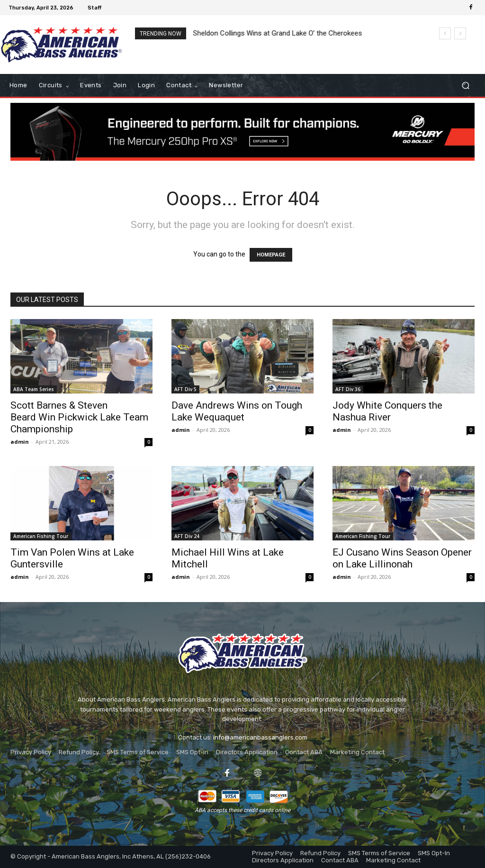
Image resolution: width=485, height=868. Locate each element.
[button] (465, 86)
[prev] (445, 33)
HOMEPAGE (271, 255)
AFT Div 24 (187, 536)
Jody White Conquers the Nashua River (387, 411)
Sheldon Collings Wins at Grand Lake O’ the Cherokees (278, 33)
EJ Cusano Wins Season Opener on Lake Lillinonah (402, 558)
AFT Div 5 (185, 389)
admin (20, 442)
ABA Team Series (34, 389)
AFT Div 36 (348, 389)
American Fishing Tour (41, 536)
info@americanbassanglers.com (260, 737)
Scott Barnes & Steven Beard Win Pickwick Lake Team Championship (79, 417)
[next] (460, 33)
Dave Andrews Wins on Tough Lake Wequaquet (237, 411)
